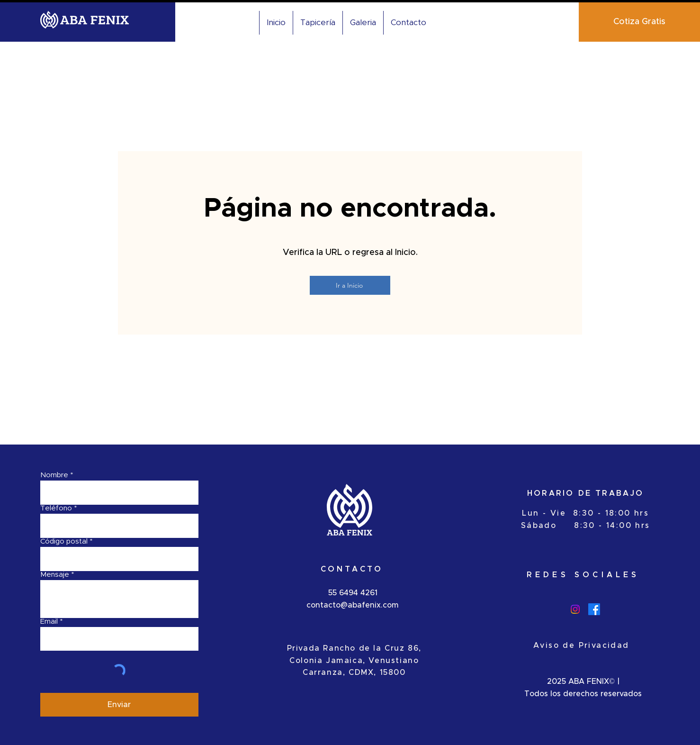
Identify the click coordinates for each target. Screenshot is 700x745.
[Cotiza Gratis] (639, 22)
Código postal (64, 541)
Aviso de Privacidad (581, 645)
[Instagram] (575, 609)
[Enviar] (119, 705)
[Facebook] (594, 609)
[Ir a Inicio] (350, 285)
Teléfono (56, 508)
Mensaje (55, 575)
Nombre (54, 475)
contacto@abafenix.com (353, 605)
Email (49, 622)
